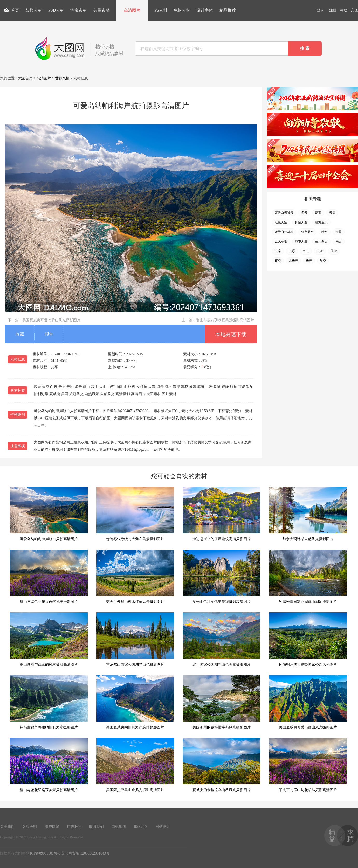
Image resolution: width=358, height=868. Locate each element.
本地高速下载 (231, 334)
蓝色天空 (307, 232)
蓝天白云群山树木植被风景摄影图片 (135, 577)
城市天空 (301, 241)
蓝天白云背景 (284, 213)
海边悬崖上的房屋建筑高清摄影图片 (222, 514)
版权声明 (30, 827)
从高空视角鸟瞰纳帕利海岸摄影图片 (49, 702)
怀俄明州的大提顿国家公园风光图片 (308, 639)
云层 (332, 213)
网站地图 (119, 827)
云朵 (278, 251)
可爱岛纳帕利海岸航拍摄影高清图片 (49, 514)
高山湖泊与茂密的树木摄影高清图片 (49, 639)
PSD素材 (56, 10)
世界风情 (62, 78)
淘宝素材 (79, 10)
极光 (309, 261)
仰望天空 (301, 222)
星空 (323, 261)
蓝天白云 (321, 241)
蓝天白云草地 (284, 232)
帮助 (344, 10)
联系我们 (97, 827)
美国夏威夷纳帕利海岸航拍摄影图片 (135, 702)
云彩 (292, 251)
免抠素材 (182, 10)
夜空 (278, 261)
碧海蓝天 (321, 222)
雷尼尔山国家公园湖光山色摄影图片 (135, 639)
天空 (334, 251)
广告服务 (74, 827)
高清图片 (132, 10)
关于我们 (7, 827)
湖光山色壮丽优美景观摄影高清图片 (222, 577)
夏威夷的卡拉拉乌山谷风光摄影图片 (222, 765)
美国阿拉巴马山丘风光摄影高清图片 (135, 765)
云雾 (339, 232)
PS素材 (161, 10)
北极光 (293, 261)
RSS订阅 (141, 827)
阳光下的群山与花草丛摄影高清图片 (308, 765)
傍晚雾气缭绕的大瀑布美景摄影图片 (135, 514)
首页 (15, 10)
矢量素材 (101, 10)
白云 (306, 251)
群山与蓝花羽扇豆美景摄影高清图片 (225, 320)
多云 (304, 213)
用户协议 (52, 827)
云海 (320, 251)
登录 (320, 10)
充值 (354, 10)
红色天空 (281, 222)
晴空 (325, 232)
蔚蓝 (318, 213)
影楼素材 (34, 10)
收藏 (20, 334)
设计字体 (205, 10)
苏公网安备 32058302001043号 (85, 853)
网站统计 (163, 827)
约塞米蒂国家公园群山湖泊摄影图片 (308, 577)
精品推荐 (228, 10)
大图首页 (25, 78)
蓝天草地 (281, 241)
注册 (333, 10)
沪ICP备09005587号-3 (43, 853)
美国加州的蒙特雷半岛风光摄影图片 (222, 702)
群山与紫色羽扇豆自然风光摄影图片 (49, 577)
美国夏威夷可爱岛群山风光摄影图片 (51, 320)
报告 (49, 334)
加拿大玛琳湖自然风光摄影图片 (308, 514)
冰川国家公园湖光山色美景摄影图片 (222, 639)
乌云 (339, 241)
